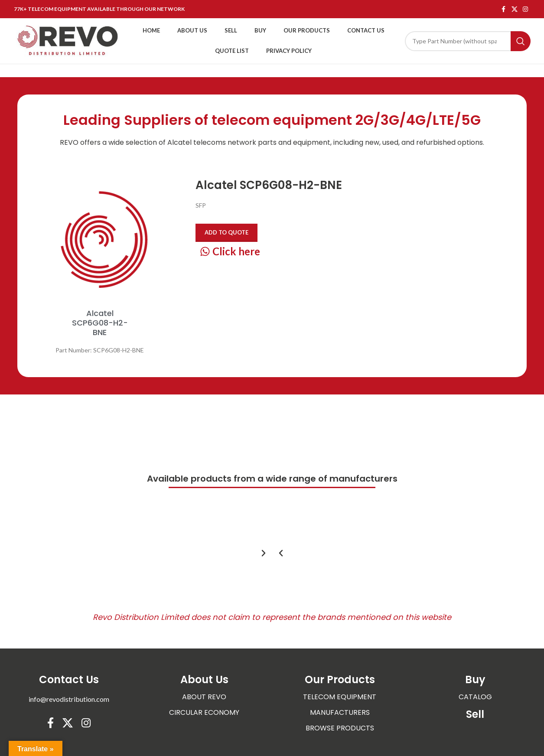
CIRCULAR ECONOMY (204, 712)
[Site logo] (68, 40)
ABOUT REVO (204, 697)
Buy (475, 679)
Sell (475, 714)
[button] (281, 553)
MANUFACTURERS (340, 712)
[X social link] (515, 9)
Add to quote (226, 232)
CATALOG (475, 697)
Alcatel (179, 142)
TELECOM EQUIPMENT (340, 697)
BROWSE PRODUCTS (340, 728)
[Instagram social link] (525, 9)
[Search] (468, 41)
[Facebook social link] (504, 9)
